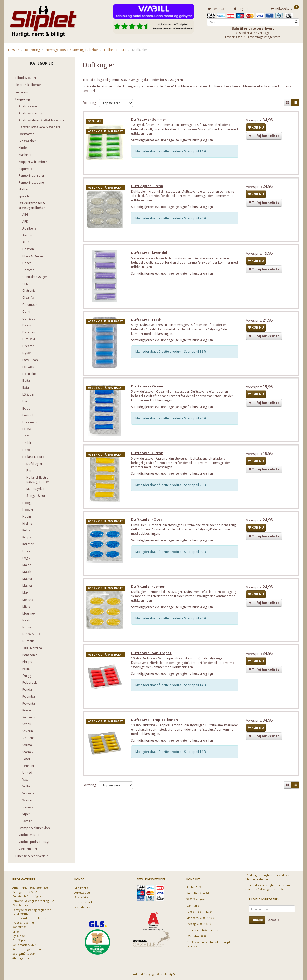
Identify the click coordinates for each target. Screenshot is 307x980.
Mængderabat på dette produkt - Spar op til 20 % (171, 219)
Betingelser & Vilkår (26, 892)
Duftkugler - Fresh (148, 187)
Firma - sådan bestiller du (29, 918)
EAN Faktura (20, 905)
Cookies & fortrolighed (28, 896)
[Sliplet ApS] (43, 20)
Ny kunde (19, 936)
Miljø (16, 931)
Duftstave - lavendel (150, 254)
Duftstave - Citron (148, 455)
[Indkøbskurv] (285, 8)
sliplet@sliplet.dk (207, 930)
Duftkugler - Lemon (149, 589)
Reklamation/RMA (24, 944)
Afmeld (274, 920)
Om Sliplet (19, 940)
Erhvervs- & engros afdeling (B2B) (34, 901)
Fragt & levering (23, 922)
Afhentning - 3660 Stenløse (30, 887)
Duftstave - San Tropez (152, 656)
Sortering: (90, 102)
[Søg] (296, 22)
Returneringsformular (27, 949)
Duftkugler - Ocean (148, 522)
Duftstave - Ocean (148, 388)
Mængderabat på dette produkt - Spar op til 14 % (171, 152)
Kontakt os (19, 927)
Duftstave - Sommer (149, 120)
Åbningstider (21, 958)
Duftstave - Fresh (147, 321)
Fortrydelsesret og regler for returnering (32, 911)
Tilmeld (257, 920)
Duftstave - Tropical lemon (155, 723)
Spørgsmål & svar (24, 953)
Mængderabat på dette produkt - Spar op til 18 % (171, 353)
